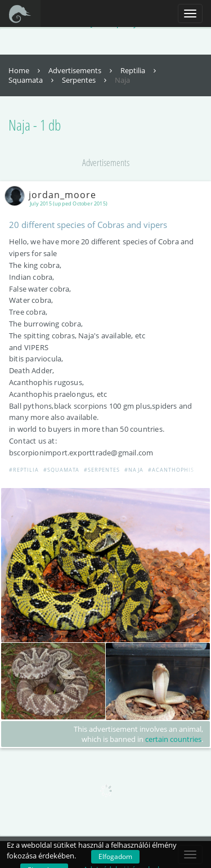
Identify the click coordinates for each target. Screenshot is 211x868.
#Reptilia (24, 470)
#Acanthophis (171, 470)
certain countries (173, 739)
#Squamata (61, 470)
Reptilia (140, 70)
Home (26, 70)
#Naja (134, 470)
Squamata (32, 80)
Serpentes (86, 80)
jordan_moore (53, 195)
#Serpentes (102, 470)
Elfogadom (115, 856)
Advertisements (82, 70)
